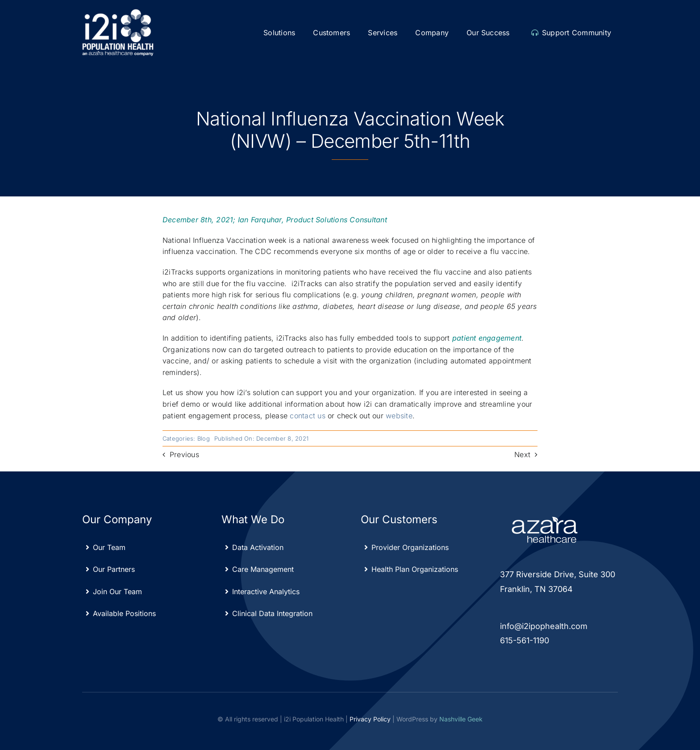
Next (522, 454)
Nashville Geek (461, 719)
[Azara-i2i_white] (118, 12)
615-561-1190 (525, 640)
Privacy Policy (370, 719)
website (399, 416)
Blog (204, 438)
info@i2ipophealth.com (544, 626)
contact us (307, 416)
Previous (184, 454)
